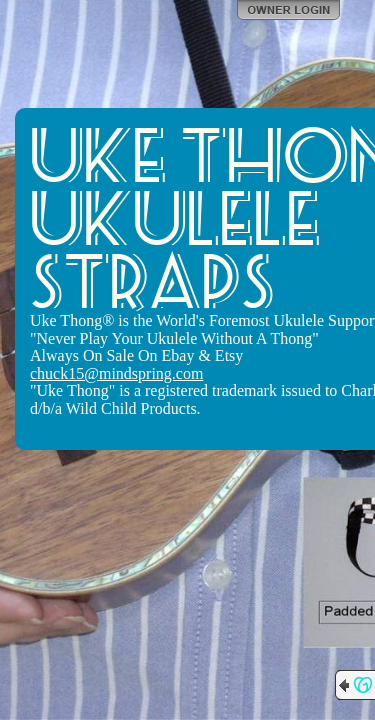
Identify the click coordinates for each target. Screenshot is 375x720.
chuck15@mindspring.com (116, 373)
